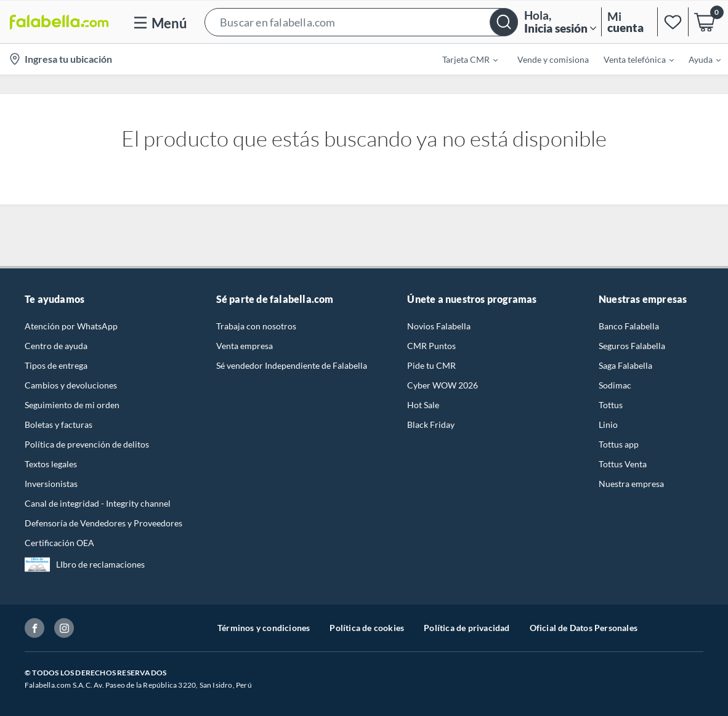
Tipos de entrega (56, 365)
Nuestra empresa (631, 484)
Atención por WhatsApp (71, 326)
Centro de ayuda (56, 346)
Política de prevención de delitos (87, 444)
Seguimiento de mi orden (72, 405)
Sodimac (615, 385)
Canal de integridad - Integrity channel (98, 503)
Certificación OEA (59, 543)
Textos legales (51, 464)
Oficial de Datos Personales (584, 628)
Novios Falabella (439, 326)
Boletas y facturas (59, 424)
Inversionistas (51, 484)
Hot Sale (423, 405)
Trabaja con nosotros (256, 326)
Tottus (611, 405)
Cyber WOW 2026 (443, 385)
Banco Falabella (629, 326)
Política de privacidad (467, 628)
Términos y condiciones (264, 628)
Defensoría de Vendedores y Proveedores (103, 523)
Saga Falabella (625, 365)
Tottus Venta (623, 464)
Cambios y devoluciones (71, 385)
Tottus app (619, 444)
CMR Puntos (431, 346)
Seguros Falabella (632, 346)
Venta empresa (245, 346)
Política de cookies (367, 628)
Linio (608, 424)
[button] (361, 22)
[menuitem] (463, 59)
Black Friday (431, 424)
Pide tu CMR (431, 365)
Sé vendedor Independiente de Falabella (292, 365)
